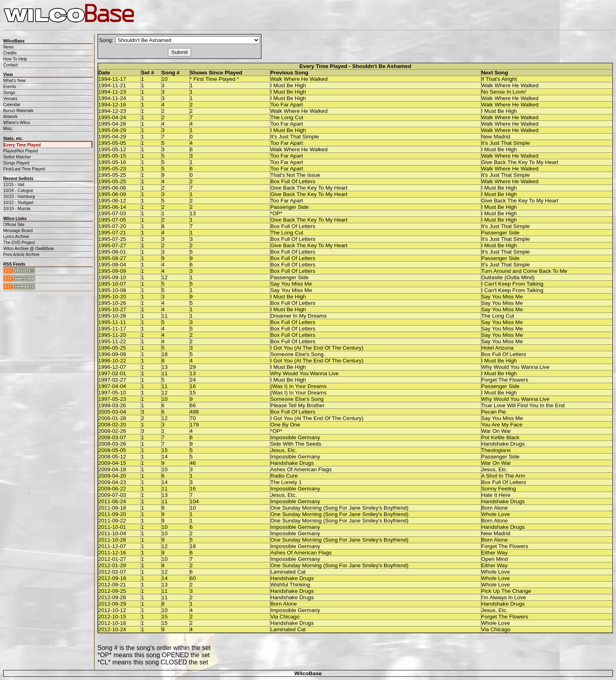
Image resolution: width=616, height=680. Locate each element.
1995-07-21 (112, 233)
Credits (10, 53)
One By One (285, 425)
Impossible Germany (295, 437)
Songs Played (16, 163)
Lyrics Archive (16, 236)
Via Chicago (285, 617)
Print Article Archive (21, 254)
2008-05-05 (112, 450)
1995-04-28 (112, 124)
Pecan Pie (494, 412)
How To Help (15, 59)
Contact (10, 65)
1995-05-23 (112, 169)
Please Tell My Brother (297, 405)
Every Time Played (22, 145)
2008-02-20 (112, 425)
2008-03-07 (112, 437)
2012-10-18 (112, 623)
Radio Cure (284, 476)
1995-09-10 (112, 277)
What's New (14, 80)
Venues (10, 98)
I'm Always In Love (504, 597)
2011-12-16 (112, 553)
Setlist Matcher (17, 157)
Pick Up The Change (506, 591)
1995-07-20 (112, 226)
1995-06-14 (112, 207)
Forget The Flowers (505, 380)
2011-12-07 (112, 546)
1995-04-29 (112, 130)
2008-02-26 (112, 431)
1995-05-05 (112, 143)
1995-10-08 (112, 290)
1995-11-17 (112, 329)
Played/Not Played (21, 151)
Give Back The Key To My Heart (520, 162)
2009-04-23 (112, 482)
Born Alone (495, 508)
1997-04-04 (112, 386)
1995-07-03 (112, 213)
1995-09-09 (112, 271)
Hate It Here (496, 495)
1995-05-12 (112, 149)
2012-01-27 (112, 559)
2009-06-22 (112, 489)
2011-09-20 (112, 514)
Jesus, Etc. (283, 450)
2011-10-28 (112, 540)
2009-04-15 (112, 463)
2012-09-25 (112, 591)
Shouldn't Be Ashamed (382, 66)
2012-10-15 (112, 617)
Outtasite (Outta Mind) (508, 277)
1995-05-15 (112, 156)
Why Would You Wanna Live (515, 367)
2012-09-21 (112, 585)
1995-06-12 (112, 201)
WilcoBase (308, 673)
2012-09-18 (112, 578)
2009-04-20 (112, 476)
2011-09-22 (112, 521)
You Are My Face (502, 425)
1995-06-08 (112, 188)
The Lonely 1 (286, 482)
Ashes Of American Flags (301, 469)
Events (10, 86)
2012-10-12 (112, 610)
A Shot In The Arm (503, 476)
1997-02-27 (112, 380)
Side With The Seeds (296, 444)
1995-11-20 (112, 335)
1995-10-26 (112, 303)
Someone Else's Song (297, 354)
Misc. (8, 128)
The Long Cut (287, 117)
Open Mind (495, 559)
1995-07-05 (112, 220)
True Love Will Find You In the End (523, 405)
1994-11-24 (112, 98)
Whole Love (496, 514)
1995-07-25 (112, 239)
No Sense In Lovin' (504, 92)
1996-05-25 (112, 348)
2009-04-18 (112, 469)
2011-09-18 (112, 508)
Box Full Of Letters (293, 181)
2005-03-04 (112, 412)
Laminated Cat (288, 572)
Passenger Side (289, 207)
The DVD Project (19, 242)
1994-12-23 (112, 111)
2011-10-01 (112, 527)
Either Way (494, 553)
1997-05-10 (112, 393)
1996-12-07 (112, 367)
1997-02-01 (112, 373)
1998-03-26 (112, 405)
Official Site (14, 224)
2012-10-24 (112, 629)
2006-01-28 (112, 418)
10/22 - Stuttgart (18, 202)
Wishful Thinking (290, 585)
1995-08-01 (112, 252)
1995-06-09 (112, 194)
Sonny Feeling (499, 489)
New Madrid (496, 137)
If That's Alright (499, 79)
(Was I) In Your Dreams (298, 386)
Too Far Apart (287, 105)
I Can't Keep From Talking (512, 284)
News (8, 47)
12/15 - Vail (14, 184)
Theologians (496, 450)
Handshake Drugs (503, 444)
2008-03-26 (112, 444)
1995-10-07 (112, 284)
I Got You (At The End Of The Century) (317, 348)
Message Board (18, 230)
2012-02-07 (112, 572)
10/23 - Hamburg (19, 196)
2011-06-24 (112, 501)
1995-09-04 (112, 265)
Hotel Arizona (497, 348)
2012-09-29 (112, 604)
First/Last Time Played (24, 169)
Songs (9, 92)
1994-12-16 (112, 105)
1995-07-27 (112, 245)
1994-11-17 (112, 79)
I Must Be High (288, 85)
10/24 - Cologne (18, 190)
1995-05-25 (112, 175)
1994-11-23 (112, 92)
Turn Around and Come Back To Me (524, 271)
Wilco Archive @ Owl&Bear (29, 248)
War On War (496, 431)
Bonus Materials (18, 110)
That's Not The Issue (295, 175)
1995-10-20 (112, 297)
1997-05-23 (112, 399)
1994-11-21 (112, 85)
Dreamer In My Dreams (298, 316)
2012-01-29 (112, 565)
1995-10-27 (112, 309)
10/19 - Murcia (17, 208)
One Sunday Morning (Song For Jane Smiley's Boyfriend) (339, 508)
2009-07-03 (112, 495)
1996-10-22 (112, 361)
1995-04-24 (112, 117)
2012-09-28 (112, 597)
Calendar (12, 104)
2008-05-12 (112, 457)
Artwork (10, 116)
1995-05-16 (112, 162)
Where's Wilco (17, 122)
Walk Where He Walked (299, 79)
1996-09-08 (112, 354)
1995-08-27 (112, 258)
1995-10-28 (112, 316)
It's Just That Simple (295, 137)
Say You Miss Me (291, 284)
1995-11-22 (112, 341)
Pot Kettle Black (500, 437)
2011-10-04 (112, 533)
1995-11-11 (112, 322)
